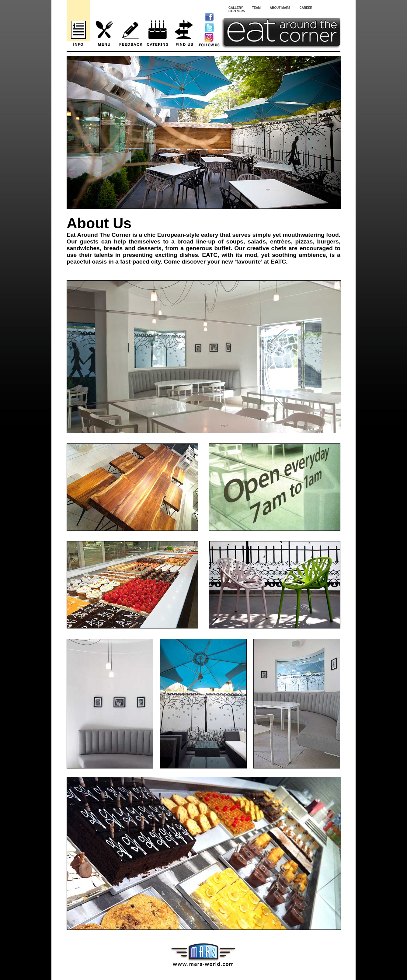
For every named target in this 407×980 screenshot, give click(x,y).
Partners (237, 11)
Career (306, 8)
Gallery (236, 8)
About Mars (280, 8)
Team (256, 8)
